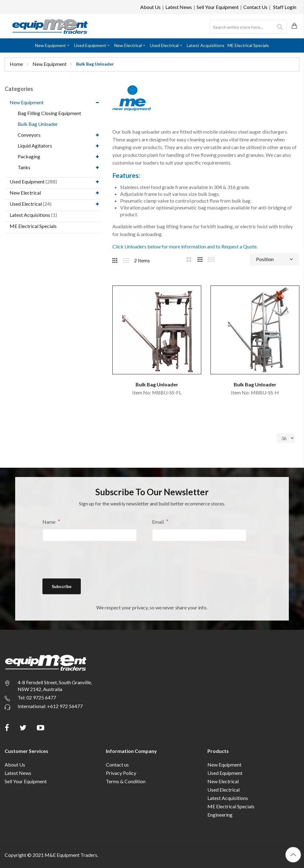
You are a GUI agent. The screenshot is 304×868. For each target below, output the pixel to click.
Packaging (29, 156)
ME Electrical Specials (33, 226)
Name (49, 522)
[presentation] (89, 560)
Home (17, 64)
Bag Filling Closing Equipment (49, 113)
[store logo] (50, 26)
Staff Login (285, 7)
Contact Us (255, 7)
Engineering (220, 815)
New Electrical (25, 193)
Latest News (179, 7)
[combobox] (248, 27)
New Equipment (50, 64)
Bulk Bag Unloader (38, 124)
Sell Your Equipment (218, 7)
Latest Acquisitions (30, 215)
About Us (150, 7)
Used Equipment (27, 181)
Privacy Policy (121, 773)
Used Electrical (26, 204)
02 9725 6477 (41, 697)
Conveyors (29, 135)
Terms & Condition (126, 781)
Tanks (24, 167)
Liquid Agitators (35, 146)
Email (158, 522)
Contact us (117, 765)
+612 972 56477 (65, 706)
